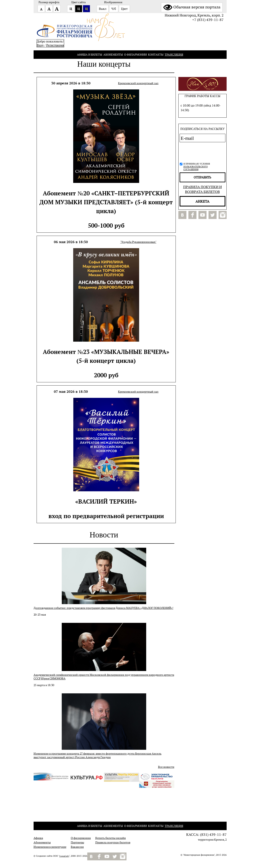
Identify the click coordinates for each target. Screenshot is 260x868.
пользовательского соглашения (196, 168)
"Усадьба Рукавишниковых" (138, 242)
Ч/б (114, 9)
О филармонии (135, 55)
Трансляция (174, 55)
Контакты (156, 55)
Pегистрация (55, 45)
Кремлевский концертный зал (138, 83)
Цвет (124, 9)
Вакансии (77, 847)
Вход (40, 45)
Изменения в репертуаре (50, 847)
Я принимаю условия (197, 167)
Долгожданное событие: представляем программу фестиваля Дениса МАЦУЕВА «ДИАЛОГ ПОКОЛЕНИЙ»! (103, 608)
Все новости (166, 767)
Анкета (202, 201)
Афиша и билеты (90, 55)
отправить (202, 177)
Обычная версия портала (192, 7)
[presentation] (201, 152)
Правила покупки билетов (113, 842)
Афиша (38, 838)
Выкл (103, 9)
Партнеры (77, 842)
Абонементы (113, 55)
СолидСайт (64, 856)
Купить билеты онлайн (111, 838)
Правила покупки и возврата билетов (202, 189)
